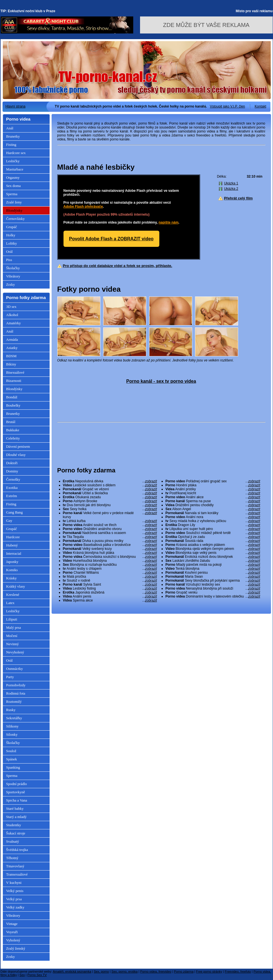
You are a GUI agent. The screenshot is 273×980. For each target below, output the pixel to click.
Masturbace (15, 169)
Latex (10, 603)
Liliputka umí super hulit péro (213, 529)
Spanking (13, 767)
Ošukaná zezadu (110, 497)
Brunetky (13, 136)
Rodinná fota (16, 693)
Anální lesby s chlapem (110, 569)
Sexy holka (110, 509)
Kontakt (260, 106)
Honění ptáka (213, 485)
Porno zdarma (184, 971)
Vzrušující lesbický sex (213, 584)
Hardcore (13, 537)
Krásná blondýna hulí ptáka (110, 553)
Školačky (13, 268)
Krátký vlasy (16, 586)
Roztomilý (14, 702)
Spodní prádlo (17, 784)
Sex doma (14, 186)
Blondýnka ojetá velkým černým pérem (213, 549)
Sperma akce (110, 600)
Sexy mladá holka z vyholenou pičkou (213, 521)
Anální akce (213, 497)
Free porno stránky (209, 971)
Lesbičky (13, 161)
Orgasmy (13, 177)
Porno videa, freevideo (156, 971)
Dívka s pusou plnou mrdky (110, 541)
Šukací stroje (16, 833)
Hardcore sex (16, 153)
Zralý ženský (16, 948)
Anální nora (213, 517)
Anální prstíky (213, 489)
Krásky (12, 578)
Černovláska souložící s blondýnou (110, 557)
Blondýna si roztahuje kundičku (110, 565)
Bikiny (11, 364)
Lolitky (12, 243)
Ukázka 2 (231, 189)
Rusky (11, 710)
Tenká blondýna (213, 569)
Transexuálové (17, 874)
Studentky (14, 825)
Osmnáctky (15, 669)
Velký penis (15, 891)
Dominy (12, 471)
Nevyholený (15, 652)
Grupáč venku (213, 592)
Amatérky (14, 323)
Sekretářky (14, 718)
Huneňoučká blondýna (110, 561)
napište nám (168, 222)
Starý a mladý (16, 817)
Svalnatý (13, 841)
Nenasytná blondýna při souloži (213, 588)
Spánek (12, 759)
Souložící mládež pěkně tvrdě (213, 533)
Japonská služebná (110, 592)
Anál (10, 128)
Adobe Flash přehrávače (83, 207)
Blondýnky (14, 210)
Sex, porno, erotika (124, 971)
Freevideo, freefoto (238, 971)
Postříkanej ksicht (213, 493)
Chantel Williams (110, 573)
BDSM (11, 356)
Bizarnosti (14, 381)
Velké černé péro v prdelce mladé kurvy (110, 515)
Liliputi (12, 619)
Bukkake (13, 430)
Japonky (12, 562)
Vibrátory (13, 276)
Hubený (12, 545)
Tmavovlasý (15, 866)
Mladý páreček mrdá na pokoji (213, 565)
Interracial (14, 553)
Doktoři (12, 463)
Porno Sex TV (37, 975)
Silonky (12, 734)
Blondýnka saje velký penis (213, 553)
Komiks (12, 570)
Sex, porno (101, 971)
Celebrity (13, 438)
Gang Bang (15, 512)
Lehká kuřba (110, 521)
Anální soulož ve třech (110, 525)
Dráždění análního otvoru (110, 529)
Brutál (11, 422)
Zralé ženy (14, 202)
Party (10, 677)
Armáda (12, 339)
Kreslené (13, 595)
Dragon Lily (213, 525)
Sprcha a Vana (17, 800)
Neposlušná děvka (110, 481)
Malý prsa (14, 627)
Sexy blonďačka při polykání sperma (213, 581)
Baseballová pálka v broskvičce (110, 545)
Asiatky (12, 348)
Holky (11, 235)
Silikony (12, 726)
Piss (9, 260)
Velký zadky (15, 907)
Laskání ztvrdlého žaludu (213, 561)
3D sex (11, 307)
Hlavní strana (15, 106)
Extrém (12, 496)
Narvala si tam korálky (213, 513)
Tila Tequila (110, 537)
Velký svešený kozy (110, 549)
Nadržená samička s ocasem (110, 533)
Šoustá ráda (213, 541)
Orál (9, 252)
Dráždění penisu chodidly (213, 505)
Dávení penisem (18, 446)
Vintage (12, 924)
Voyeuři (12, 932)
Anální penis (110, 596)
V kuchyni (14, 883)
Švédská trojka (17, 850)
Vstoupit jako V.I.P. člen (227, 106)
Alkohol (12, 315)
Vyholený (13, 940)
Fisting (11, 145)
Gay (9, 521)
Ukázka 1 (231, 183)
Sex (22, 975)
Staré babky (15, 808)
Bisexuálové (15, 372)
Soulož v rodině (110, 581)
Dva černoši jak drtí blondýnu (110, 505)
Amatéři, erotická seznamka (72, 971)
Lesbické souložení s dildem (110, 485)
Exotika (12, 488)
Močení (12, 636)
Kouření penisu (213, 573)
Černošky (13, 479)
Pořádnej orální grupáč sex (213, 481)
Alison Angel (213, 509)
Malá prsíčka (110, 577)
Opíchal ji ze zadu (213, 537)
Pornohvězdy (16, 685)
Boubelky (13, 405)
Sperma (12, 194)
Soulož (11, 751)
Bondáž (12, 397)
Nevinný (13, 644)
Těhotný (12, 858)
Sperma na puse (213, 501)
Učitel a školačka (110, 493)
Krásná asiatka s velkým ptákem (213, 545)
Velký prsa (14, 899)
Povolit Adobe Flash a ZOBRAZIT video (111, 239)
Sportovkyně (16, 792)
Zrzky (11, 284)
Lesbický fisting (110, 588)
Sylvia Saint (110, 584)
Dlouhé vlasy (16, 455)
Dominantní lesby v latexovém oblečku (213, 596)
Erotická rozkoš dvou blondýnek (213, 557)
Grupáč (12, 227)
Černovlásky (16, 219)
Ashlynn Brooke (110, 501)
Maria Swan (213, 577)
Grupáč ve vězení (110, 489)
